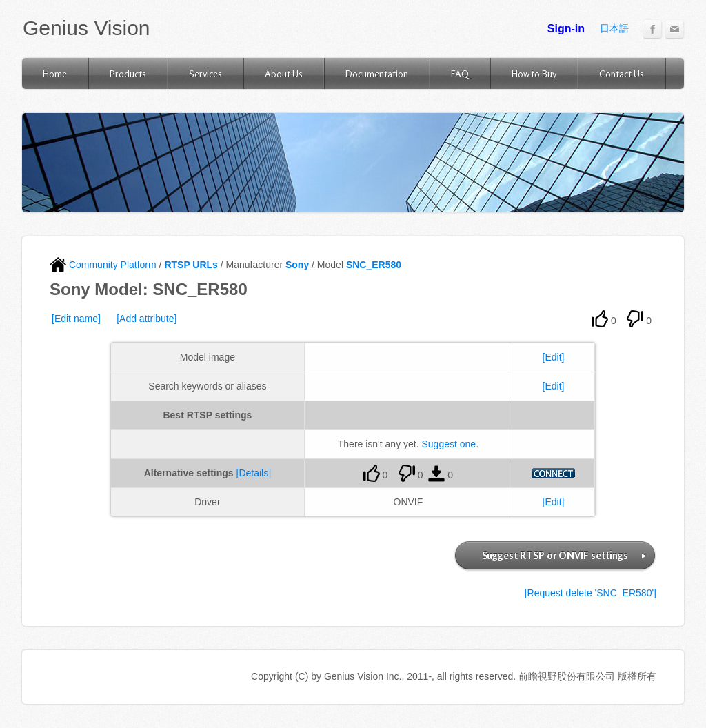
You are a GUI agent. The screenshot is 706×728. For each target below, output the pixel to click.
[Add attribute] (147, 318)
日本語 (614, 28)
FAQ (460, 73)
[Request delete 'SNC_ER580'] (591, 593)
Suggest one (449, 444)
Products (128, 73)
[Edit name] (76, 318)
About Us (284, 73)
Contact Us (622, 73)
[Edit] (554, 357)
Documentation (377, 73)
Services (205, 73)
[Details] (254, 473)
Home (55, 73)
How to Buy (534, 73)
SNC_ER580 (374, 265)
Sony (297, 265)
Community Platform (103, 265)
